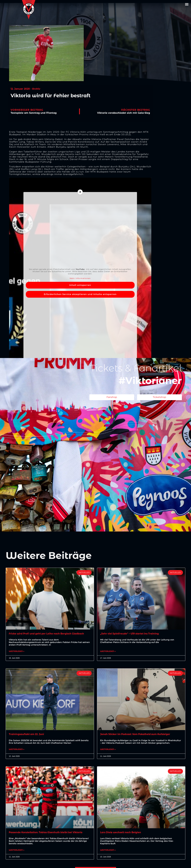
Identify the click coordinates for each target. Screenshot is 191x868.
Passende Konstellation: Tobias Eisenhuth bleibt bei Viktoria (47, 833)
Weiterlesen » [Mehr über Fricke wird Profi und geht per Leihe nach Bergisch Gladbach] (17, 651)
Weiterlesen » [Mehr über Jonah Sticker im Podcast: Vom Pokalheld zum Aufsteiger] (108, 750)
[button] (187, 4)
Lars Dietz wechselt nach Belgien (121, 833)
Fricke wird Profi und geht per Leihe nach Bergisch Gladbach (48, 634)
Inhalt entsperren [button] (80, 285)
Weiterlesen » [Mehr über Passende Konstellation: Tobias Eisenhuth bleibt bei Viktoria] (17, 851)
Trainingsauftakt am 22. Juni (27, 734)
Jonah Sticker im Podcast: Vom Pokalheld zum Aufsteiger (137, 734)
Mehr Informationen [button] (80, 278)
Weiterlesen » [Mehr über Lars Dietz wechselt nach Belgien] (108, 851)
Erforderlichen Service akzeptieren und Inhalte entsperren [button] (80, 294)
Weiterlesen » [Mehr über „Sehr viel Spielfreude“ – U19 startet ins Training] (108, 651)
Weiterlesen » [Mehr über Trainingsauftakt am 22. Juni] (17, 750)
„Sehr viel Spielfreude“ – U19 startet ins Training (131, 634)
